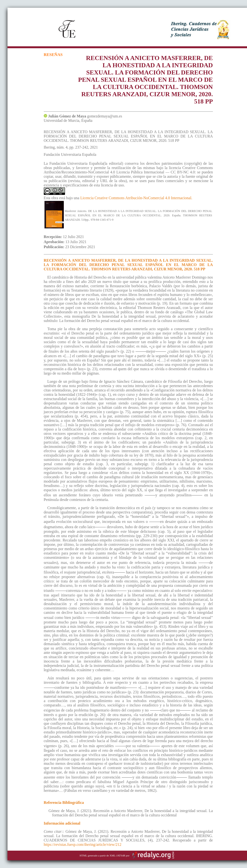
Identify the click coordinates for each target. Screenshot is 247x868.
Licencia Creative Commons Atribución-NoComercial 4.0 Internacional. (136, 198)
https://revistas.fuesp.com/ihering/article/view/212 (83, 844)
